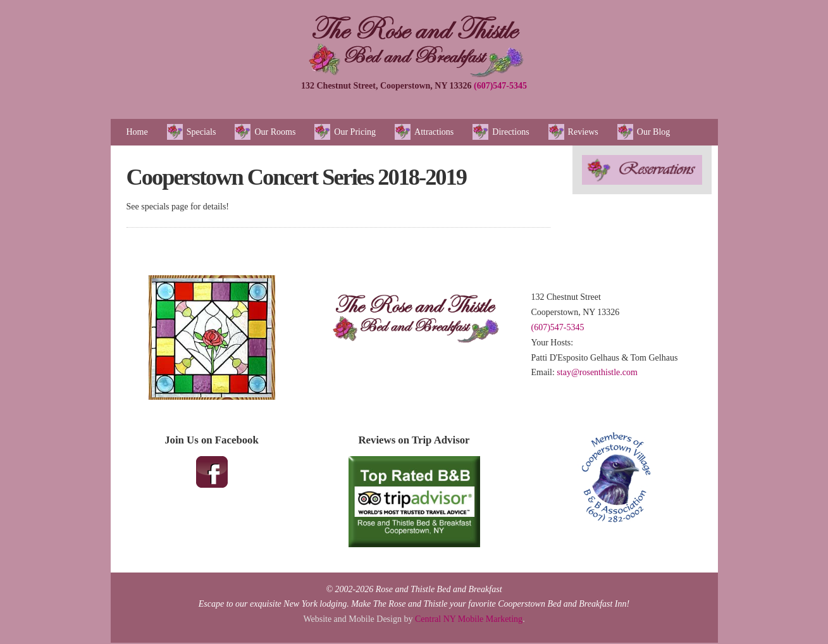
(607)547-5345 (500, 86)
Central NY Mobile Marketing (469, 619)
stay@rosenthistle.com (597, 372)
